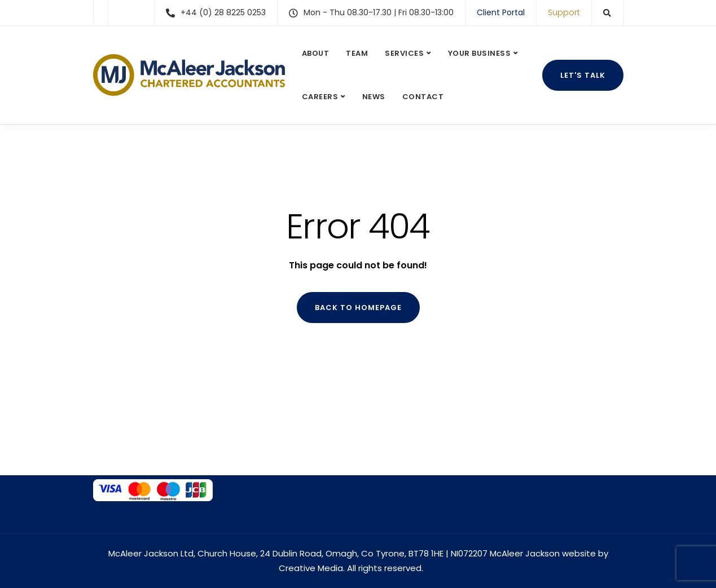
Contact (423, 97)
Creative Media (311, 568)
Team (357, 53)
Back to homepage (358, 308)
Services (404, 53)
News (374, 97)
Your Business (480, 53)
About (316, 53)
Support (564, 12)
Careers (320, 97)
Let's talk (583, 75)
